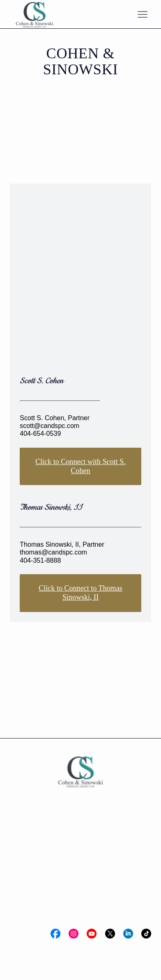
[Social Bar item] (55, 934)
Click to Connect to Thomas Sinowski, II (80, 593)
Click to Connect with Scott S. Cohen (80, 466)
